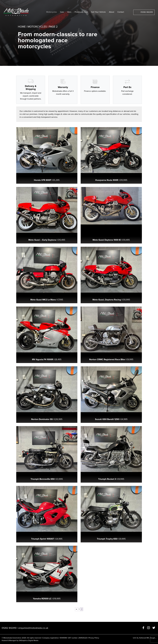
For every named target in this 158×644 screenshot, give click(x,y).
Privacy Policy (94, 638)
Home (22, 27)
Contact (121, 12)
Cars (62, 12)
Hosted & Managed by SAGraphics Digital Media (20, 640)
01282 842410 (147, 12)
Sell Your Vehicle (98, 12)
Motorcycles (52, 12)
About (112, 12)
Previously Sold (81, 12)
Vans (69, 12)
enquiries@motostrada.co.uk (33, 628)
